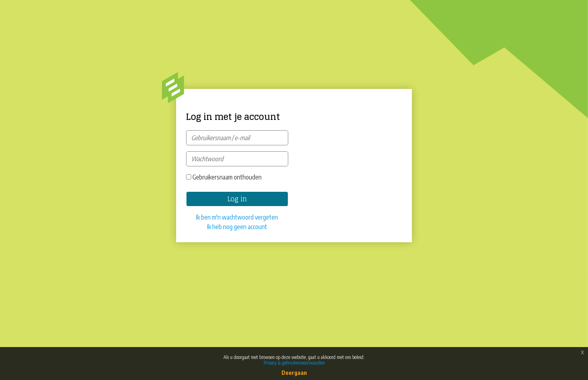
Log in (237, 199)
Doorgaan (294, 373)
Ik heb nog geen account (237, 227)
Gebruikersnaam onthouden (227, 177)
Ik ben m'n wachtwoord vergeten (237, 217)
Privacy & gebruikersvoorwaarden (294, 363)
